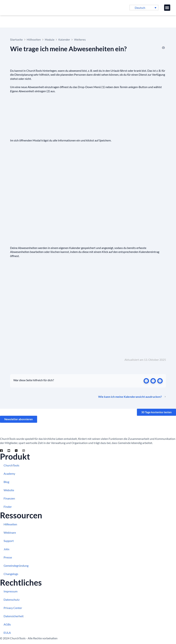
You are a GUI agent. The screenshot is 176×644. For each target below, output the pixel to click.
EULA (7, 633)
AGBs (7, 624)
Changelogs (11, 574)
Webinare (10, 532)
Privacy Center (13, 608)
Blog (6, 482)
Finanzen (9, 498)
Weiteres (80, 40)
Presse (8, 557)
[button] (167, 8)
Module (50, 40)
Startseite (16, 40)
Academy (9, 474)
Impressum (11, 591)
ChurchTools (11, 465)
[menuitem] (144, 8)
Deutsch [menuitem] (140, 8)
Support (9, 541)
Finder (8, 507)
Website (9, 490)
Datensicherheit (14, 616)
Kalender (64, 40)
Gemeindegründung (16, 566)
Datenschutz (12, 600)
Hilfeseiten (34, 40)
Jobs (6, 549)
